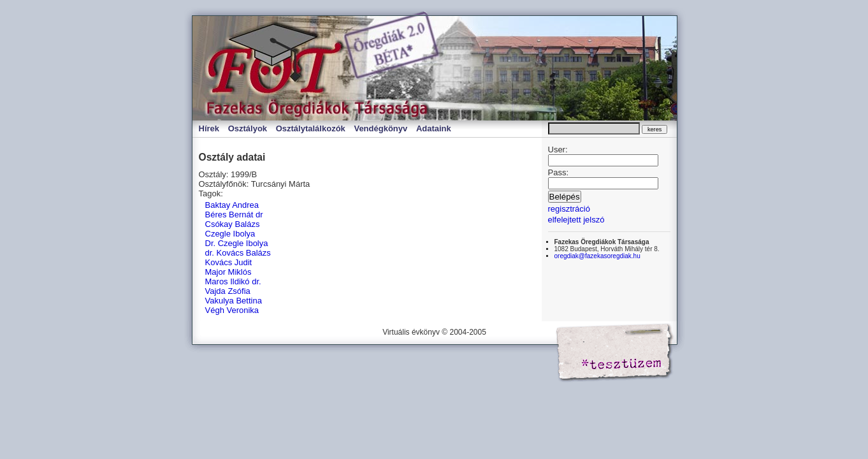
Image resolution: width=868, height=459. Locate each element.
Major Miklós (228, 272)
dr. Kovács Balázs (238, 253)
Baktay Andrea (232, 205)
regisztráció (569, 209)
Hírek (209, 128)
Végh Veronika (232, 310)
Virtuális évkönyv (326, 68)
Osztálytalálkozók (311, 128)
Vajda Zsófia (228, 291)
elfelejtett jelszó (576, 220)
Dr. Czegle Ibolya (237, 243)
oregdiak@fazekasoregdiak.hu (597, 256)
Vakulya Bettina (234, 301)
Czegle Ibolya (230, 234)
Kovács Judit (229, 262)
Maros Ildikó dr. (233, 281)
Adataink (434, 128)
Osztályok (248, 128)
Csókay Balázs (233, 224)
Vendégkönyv (380, 128)
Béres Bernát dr (234, 215)
